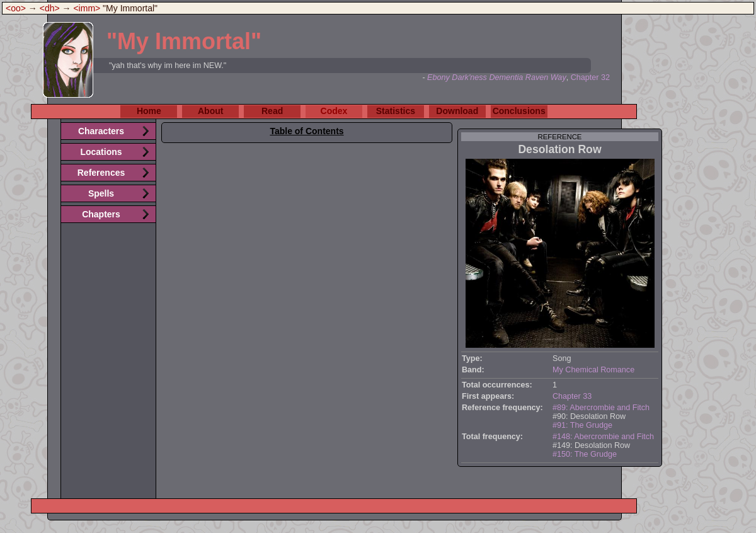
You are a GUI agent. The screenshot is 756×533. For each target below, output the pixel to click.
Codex (334, 111)
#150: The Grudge (585, 454)
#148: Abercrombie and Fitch (603, 437)
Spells (101, 193)
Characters (101, 131)
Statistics (396, 111)
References (101, 173)
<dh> (50, 8)
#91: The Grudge (582, 425)
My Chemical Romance (593, 370)
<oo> (16, 8)
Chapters (101, 214)
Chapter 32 (590, 77)
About (210, 111)
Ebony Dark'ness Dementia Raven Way (497, 77)
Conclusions (519, 111)
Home (149, 111)
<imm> (87, 8)
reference (560, 137)
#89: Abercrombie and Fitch (601, 408)
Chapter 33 (572, 396)
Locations (101, 152)
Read (272, 111)
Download (457, 111)
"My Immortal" (184, 41)
